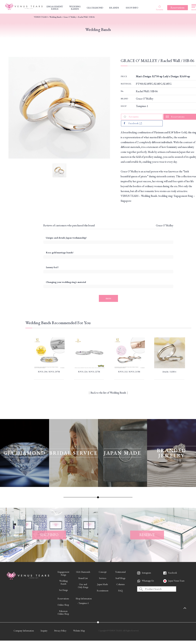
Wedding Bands (55, 17)
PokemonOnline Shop (63, 613)
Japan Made (103, 584)
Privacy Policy (60, 631)
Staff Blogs (120, 578)
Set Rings (63, 590)
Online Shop (63, 605)
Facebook (172, 573)
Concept (103, 572)
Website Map (79, 631)
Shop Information (84, 598)
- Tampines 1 (83, 603)
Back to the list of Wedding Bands (108, 393)
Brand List (83, 578)
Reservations (63, 598)
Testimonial (120, 572)
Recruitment (103, 591)
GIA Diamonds (83, 572)
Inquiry (44, 631)
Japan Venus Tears (176, 581)
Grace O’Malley (145, 99)
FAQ (120, 591)
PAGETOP (188, 608)
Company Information (24, 631)
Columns (120, 584)
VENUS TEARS (41, 17)
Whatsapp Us (148, 581)
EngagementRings (63, 573)
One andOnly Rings (83, 586)
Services (103, 578)
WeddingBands (63, 582)
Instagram (146, 573)
